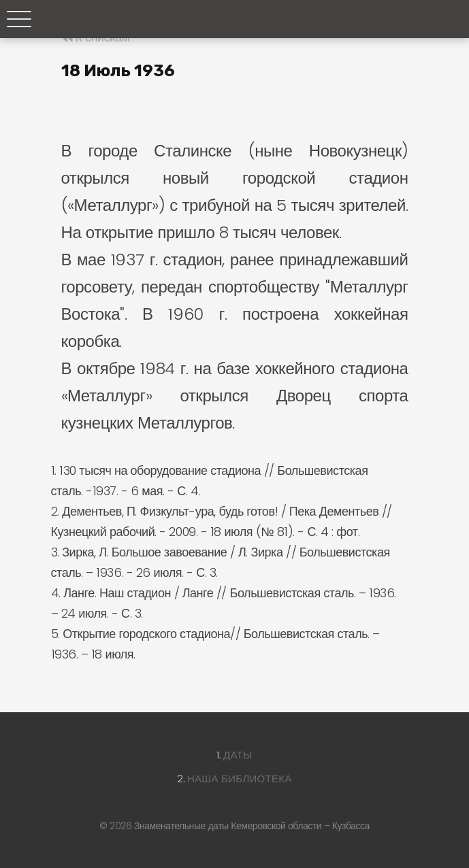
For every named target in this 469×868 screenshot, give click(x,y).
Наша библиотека (240, 779)
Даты (238, 755)
